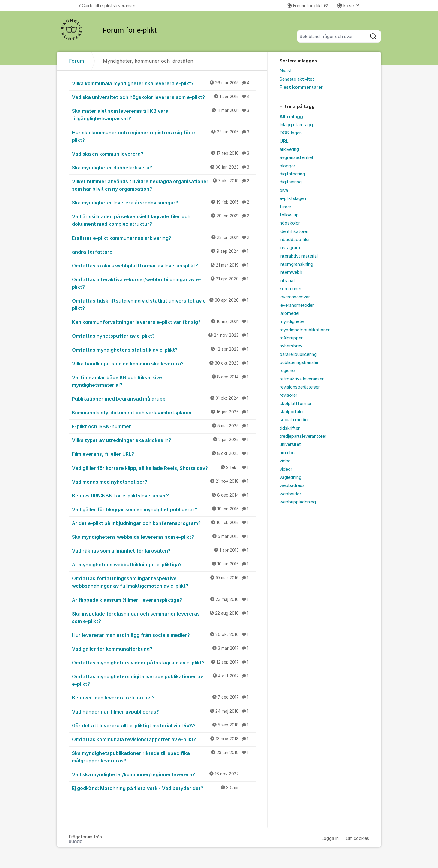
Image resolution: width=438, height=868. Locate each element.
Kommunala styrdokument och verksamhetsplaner (164, 412)
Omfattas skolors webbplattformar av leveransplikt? (164, 265)
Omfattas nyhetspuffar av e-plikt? (164, 336)
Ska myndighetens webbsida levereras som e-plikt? (164, 537)
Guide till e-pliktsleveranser (107, 6)
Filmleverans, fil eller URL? (164, 454)
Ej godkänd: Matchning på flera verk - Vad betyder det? (164, 788)
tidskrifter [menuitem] (290, 428)
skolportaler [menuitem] (292, 412)
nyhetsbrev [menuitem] (291, 346)
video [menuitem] (285, 461)
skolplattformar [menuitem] (296, 404)
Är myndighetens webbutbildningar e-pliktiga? (164, 564)
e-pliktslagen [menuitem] (293, 198)
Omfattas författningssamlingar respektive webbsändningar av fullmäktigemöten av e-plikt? (164, 582)
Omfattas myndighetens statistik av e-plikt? (164, 350)
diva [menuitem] (284, 190)
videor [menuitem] (286, 469)
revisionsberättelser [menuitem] (300, 387)
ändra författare (164, 252)
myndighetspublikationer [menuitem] (305, 330)
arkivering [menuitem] (289, 149)
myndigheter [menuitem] (292, 321)
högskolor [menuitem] (290, 223)
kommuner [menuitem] (290, 289)
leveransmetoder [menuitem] (297, 305)
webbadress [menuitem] (292, 485)
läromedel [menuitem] (289, 313)
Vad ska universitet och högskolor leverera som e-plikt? (164, 97)
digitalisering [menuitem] (292, 174)
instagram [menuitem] (290, 248)
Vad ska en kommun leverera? (164, 154)
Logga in (330, 838)
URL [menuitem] (284, 141)
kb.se (346, 6)
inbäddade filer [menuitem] (295, 240)
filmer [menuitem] (285, 207)
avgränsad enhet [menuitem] (297, 157)
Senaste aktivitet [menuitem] (297, 79)
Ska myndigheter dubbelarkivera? (164, 167)
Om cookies (357, 838)
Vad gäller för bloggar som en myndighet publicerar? (164, 509)
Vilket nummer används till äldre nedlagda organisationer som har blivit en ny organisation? (164, 185)
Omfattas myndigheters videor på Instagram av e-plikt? (164, 662)
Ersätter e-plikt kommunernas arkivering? (164, 238)
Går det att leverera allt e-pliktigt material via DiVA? (164, 725)
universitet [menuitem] (290, 444)
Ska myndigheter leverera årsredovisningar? (164, 202)
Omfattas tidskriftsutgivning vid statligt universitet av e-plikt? (164, 304)
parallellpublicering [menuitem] (298, 354)
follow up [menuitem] (289, 215)
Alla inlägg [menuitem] (291, 117)
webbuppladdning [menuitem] (298, 502)
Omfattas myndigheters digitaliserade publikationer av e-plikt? (164, 680)
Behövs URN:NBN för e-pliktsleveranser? (164, 495)
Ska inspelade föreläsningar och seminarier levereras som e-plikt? (164, 617)
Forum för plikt (305, 6)
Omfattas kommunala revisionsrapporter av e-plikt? (164, 739)
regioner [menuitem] (288, 371)
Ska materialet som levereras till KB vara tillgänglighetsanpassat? (164, 114)
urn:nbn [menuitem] (287, 453)
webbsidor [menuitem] (290, 494)
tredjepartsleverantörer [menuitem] (303, 436)
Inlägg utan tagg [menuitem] (296, 125)
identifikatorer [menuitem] (294, 231)
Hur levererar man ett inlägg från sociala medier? (164, 635)
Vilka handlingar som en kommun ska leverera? (164, 363)
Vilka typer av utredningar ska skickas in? (164, 440)
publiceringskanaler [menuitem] (299, 362)
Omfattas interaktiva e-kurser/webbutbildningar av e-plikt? (164, 283)
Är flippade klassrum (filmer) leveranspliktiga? (164, 600)
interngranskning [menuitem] (296, 264)
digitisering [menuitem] (291, 182)
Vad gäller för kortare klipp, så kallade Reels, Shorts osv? (164, 468)
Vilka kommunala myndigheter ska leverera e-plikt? (164, 83)
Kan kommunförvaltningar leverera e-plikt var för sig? (164, 322)
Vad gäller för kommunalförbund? (164, 649)
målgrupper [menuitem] (291, 338)
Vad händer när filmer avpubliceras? (164, 711)
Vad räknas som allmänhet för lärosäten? (164, 550)
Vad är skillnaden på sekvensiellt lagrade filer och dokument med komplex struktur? (164, 220)
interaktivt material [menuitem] (299, 256)
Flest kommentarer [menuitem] (301, 87)
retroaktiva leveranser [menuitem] (302, 379)
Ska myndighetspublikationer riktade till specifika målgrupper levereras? (164, 757)
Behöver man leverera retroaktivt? (164, 697)
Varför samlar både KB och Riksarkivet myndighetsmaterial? (164, 381)
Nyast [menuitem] (286, 71)
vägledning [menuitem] (291, 477)
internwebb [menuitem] (291, 272)
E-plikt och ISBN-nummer (164, 426)
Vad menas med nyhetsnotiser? (164, 482)
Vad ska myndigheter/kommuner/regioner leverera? (164, 774)
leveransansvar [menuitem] (295, 297)
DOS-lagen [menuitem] (291, 133)
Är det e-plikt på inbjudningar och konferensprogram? (164, 523)
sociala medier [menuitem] (294, 420)
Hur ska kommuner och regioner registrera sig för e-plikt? (164, 136)
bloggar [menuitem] (287, 166)
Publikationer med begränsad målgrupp (164, 398)
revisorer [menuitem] (288, 395)
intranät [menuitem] (287, 281)
